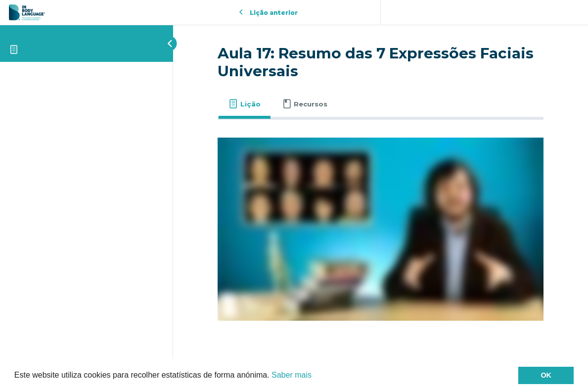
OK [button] (546, 375)
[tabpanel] (381, 229)
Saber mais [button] (292, 375)
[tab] (245, 104)
